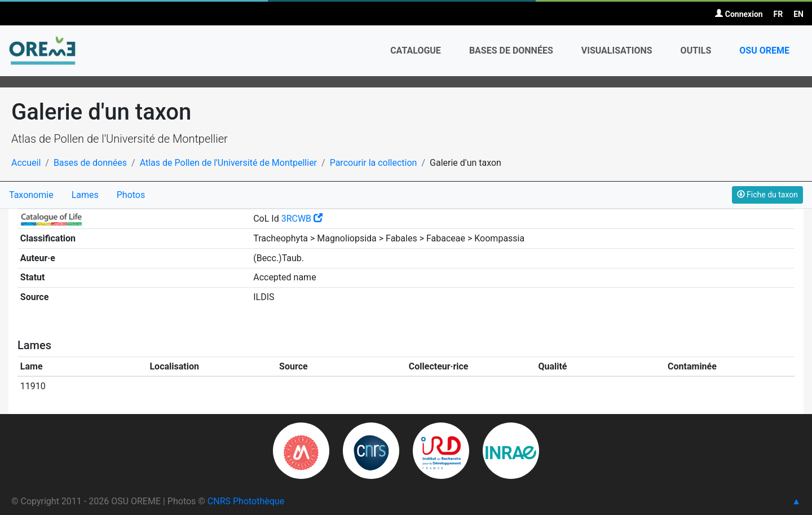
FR (778, 14)
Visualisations (617, 50)
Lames (85, 195)
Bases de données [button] (511, 50)
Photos (131, 195)
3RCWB (302, 219)
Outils (696, 50)
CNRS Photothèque (246, 501)
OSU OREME (764, 50)
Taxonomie (31, 195)
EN (798, 14)
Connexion (739, 14)
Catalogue (416, 50)
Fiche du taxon (767, 195)
